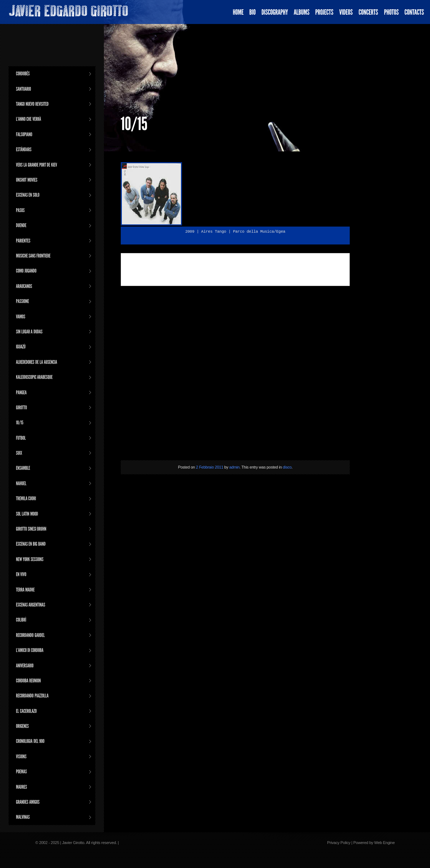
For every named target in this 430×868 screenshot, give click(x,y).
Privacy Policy (339, 843)
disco (287, 467)
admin (235, 467)
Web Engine (384, 843)
